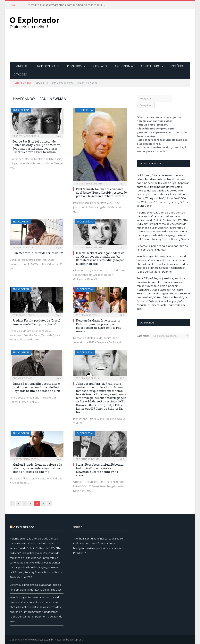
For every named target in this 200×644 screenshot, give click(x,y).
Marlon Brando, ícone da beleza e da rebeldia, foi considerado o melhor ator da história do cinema (37, 468)
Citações (20, 74)
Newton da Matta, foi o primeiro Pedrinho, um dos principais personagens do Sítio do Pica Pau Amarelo (99, 326)
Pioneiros (74, 66)
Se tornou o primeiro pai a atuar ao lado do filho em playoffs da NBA (162, 248)
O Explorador (24, 527)
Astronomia (124, 66)
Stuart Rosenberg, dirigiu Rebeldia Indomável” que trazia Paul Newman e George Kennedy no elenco (100, 470)
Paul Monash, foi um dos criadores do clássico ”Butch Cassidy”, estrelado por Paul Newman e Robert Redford (101, 192)
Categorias (143, 336)
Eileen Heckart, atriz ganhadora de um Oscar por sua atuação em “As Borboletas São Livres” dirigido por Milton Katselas (100, 258)
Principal (21, 66)
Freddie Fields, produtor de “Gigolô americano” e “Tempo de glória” (36, 322)
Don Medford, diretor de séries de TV (38, 253)
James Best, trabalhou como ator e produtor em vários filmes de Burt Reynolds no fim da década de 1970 (36, 387)
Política (177, 66)
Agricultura (150, 66)
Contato (100, 66)
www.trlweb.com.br (42, 639)
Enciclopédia (45, 66)
